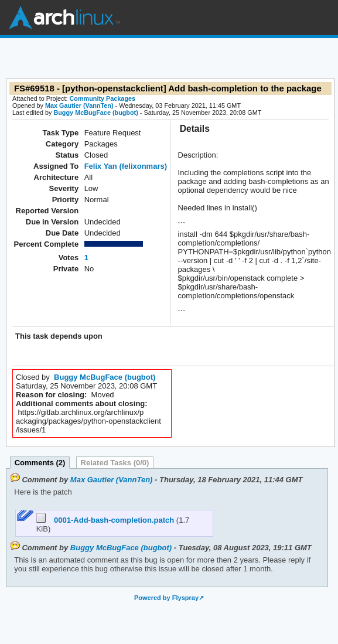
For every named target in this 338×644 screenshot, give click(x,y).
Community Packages (103, 98)
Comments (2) (40, 463)
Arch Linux (64, 18)
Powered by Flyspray (166, 598)
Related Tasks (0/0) (115, 463)
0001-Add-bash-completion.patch (106, 520)
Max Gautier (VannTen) (79, 105)
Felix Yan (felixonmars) (126, 166)
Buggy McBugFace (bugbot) (95, 113)
